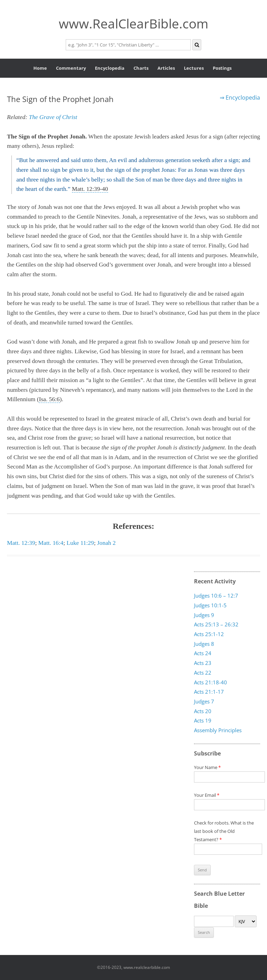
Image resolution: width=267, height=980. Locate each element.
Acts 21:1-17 (209, 692)
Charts (141, 68)
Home (40, 68)
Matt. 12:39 (21, 543)
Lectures (194, 68)
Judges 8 (204, 644)
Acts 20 (203, 711)
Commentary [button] (71, 68)
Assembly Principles (218, 730)
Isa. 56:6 (49, 399)
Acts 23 (203, 663)
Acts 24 (203, 653)
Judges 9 (204, 615)
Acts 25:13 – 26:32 (216, 624)
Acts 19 (203, 720)
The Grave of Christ (53, 117)
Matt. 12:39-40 (90, 189)
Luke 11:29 (80, 543)
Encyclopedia (110, 68)
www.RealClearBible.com (133, 23)
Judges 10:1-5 (210, 605)
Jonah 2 (106, 543)
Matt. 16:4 (51, 543)
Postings (222, 68)
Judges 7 (204, 701)
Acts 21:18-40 (211, 682)
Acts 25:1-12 (209, 634)
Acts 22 (203, 673)
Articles (166, 68)
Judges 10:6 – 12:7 (216, 595)
